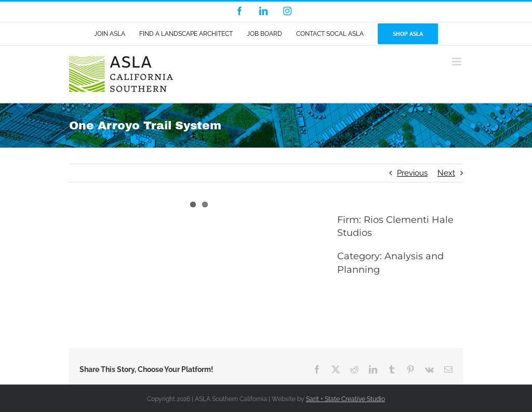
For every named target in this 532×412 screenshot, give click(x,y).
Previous (412, 173)
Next (446, 173)
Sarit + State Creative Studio (345, 399)
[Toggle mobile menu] (457, 62)
